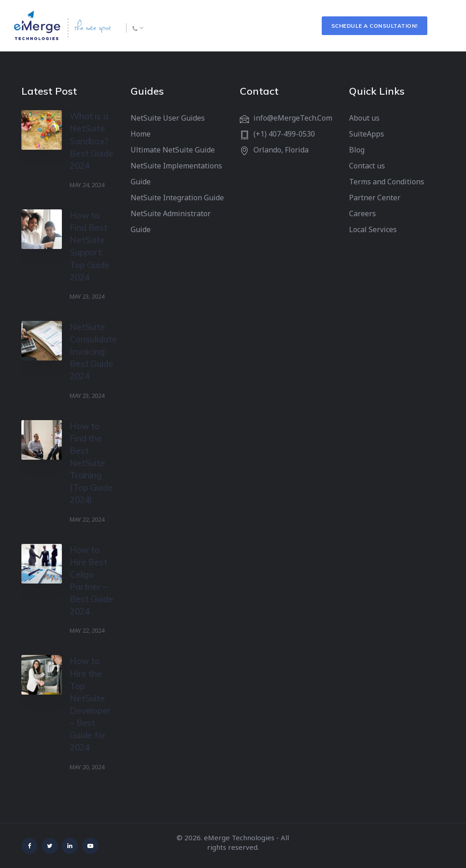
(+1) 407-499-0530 (284, 134)
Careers (362, 213)
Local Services (373, 229)
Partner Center (375, 198)
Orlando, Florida (281, 150)
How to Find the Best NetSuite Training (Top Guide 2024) (91, 463)
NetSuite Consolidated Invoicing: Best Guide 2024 (96, 352)
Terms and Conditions (387, 182)
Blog (357, 150)
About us (364, 118)
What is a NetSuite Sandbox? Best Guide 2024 (91, 141)
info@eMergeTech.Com (293, 118)
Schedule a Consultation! (375, 26)
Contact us (367, 166)
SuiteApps (367, 134)
